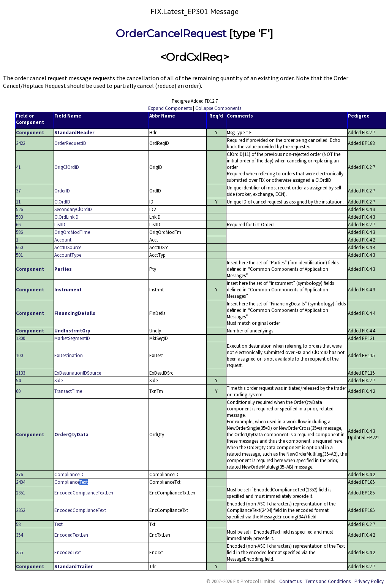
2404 (21, 482)
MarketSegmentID (72, 338)
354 (19, 535)
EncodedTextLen (71, 535)
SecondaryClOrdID (73, 209)
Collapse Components (218, 108)
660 (19, 247)
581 (19, 255)
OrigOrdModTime (72, 232)
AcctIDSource (68, 247)
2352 (21, 510)
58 (18, 524)
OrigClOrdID (67, 167)
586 (19, 232)
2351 (21, 493)
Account (63, 240)
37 (18, 191)
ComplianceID (69, 474)
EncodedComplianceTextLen (84, 493)
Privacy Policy (369, 581)
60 (18, 391)
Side (59, 381)
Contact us (290, 581)
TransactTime (68, 391)
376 (19, 474)
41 (18, 167)
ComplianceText (71, 482)
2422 (21, 143)
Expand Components (170, 108)
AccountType (68, 255)
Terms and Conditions (328, 581)
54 (18, 381)
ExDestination (69, 355)
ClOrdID (62, 202)
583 (19, 217)
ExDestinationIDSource (78, 373)
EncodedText (68, 552)
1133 (21, 373)
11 (18, 202)
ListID (60, 225)
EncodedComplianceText (80, 510)
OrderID (62, 191)
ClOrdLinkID (66, 217)
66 (18, 225)
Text (59, 524)
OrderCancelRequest (171, 33)
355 (19, 552)
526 (19, 209)
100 (19, 355)
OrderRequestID (70, 143)
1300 (21, 338)
